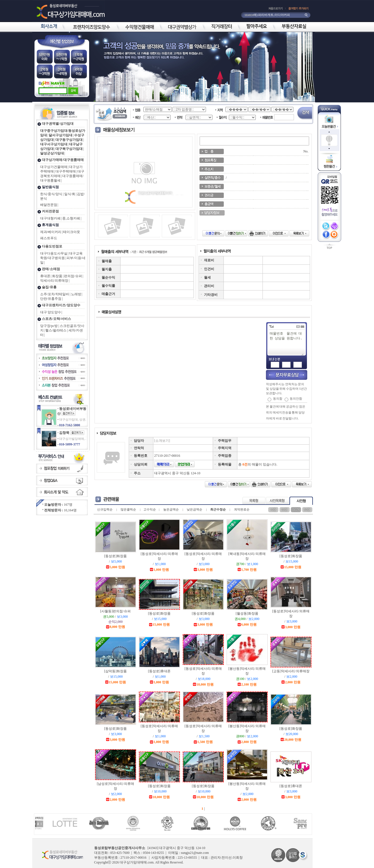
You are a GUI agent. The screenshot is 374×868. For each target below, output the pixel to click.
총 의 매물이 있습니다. (258, 464)
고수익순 (150, 509)
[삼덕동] (115, 671)
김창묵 (64, 433)
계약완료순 (242, 509)
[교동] (291, 671)
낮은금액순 (194, 509)
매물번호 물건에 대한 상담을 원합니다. (286, 343)
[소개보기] (162, 441)
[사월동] (115, 611)
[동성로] (115, 556)
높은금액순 (171, 509)
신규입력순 (105, 509)
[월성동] (247, 613)
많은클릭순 (128, 509)
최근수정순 (218, 509)
